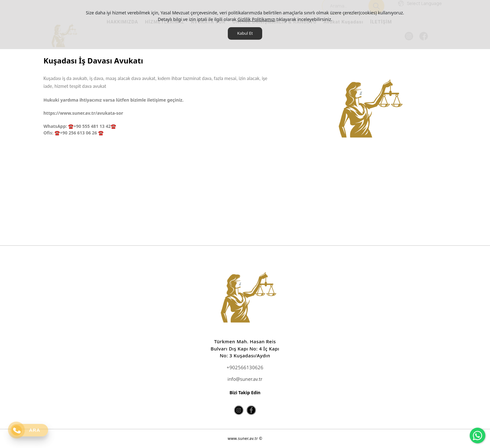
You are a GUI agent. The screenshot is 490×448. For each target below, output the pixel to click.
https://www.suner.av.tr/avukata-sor (83, 113)
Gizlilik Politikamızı (256, 19)
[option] (363, 110)
